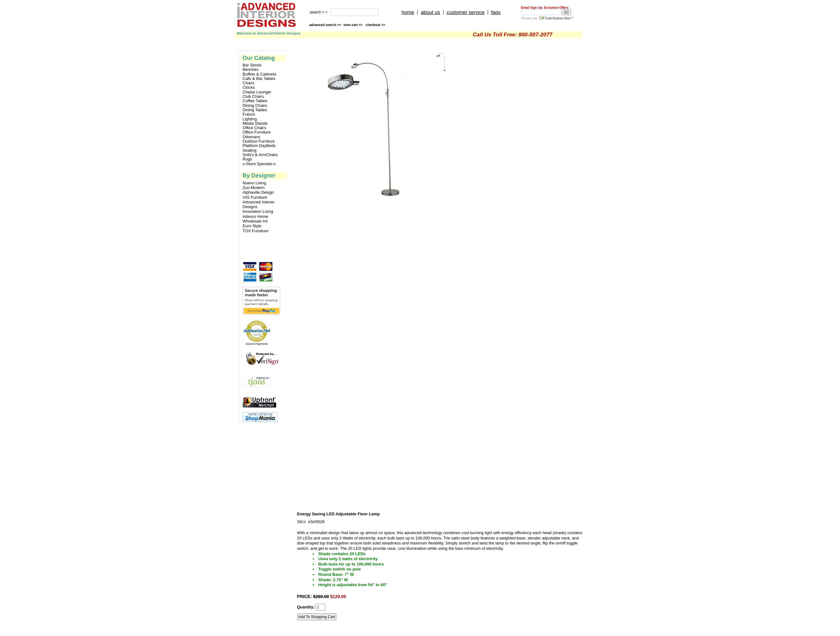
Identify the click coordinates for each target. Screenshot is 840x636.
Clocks (249, 87)
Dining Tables (255, 110)
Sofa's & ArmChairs (260, 155)
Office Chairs (254, 128)
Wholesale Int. (255, 221)
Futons (249, 114)
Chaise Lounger (257, 92)
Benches (251, 70)
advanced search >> (325, 25)
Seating (249, 150)
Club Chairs (253, 97)
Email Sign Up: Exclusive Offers (545, 8)
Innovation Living (258, 211)
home (408, 12)
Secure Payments (257, 344)
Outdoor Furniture (259, 141)
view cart (353, 25)
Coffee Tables (255, 101)
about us (430, 12)
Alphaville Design (258, 192)
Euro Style (252, 226)
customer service (466, 12)
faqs (496, 12)
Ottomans (251, 137)
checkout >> (375, 25)
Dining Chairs (255, 106)
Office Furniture (257, 132)
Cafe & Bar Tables (259, 79)
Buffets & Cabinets (259, 74)
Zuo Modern (254, 188)
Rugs (247, 159)
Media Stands (255, 124)
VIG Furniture (255, 197)
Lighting (250, 119)
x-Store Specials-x (259, 164)
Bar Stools (252, 65)
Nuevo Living (254, 183)
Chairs (249, 83)
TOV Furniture (255, 231)
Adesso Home (255, 216)
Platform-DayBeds (259, 146)
